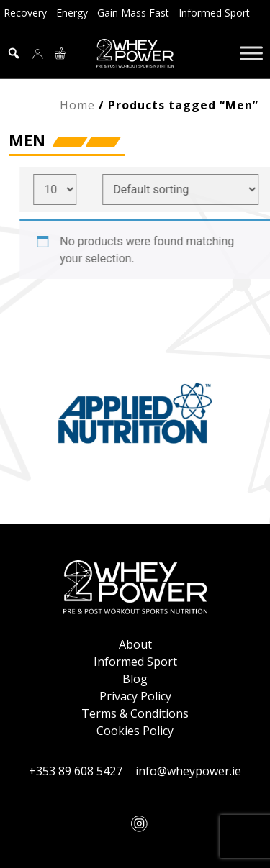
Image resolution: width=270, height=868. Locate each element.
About (135, 644)
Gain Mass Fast (133, 13)
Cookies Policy (135, 731)
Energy (72, 13)
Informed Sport (214, 13)
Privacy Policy (135, 696)
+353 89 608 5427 (76, 771)
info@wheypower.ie (188, 771)
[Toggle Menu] (251, 53)
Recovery (25, 13)
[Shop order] (186, 189)
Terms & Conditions (135, 713)
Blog (135, 679)
